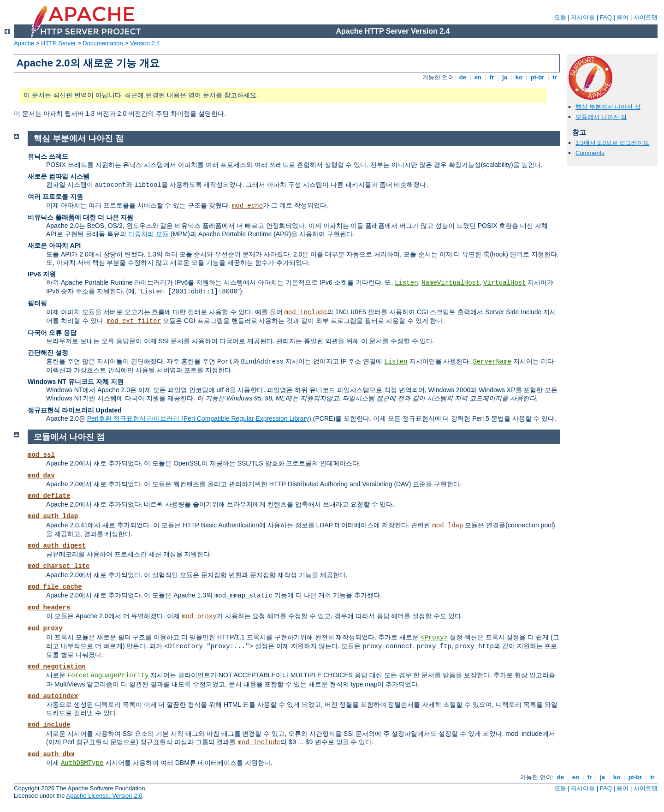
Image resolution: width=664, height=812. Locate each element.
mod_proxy (199, 616)
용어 (622, 17)
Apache (24, 43)
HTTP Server (59, 43)
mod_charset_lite (59, 566)
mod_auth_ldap (53, 516)
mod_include (305, 312)
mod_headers (49, 608)
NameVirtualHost (451, 283)
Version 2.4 (145, 43)
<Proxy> (434, 638)
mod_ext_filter (134, 321)
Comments (590, 153)
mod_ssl (41, 455)
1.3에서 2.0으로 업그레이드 (612, 143)
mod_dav (41, 476)
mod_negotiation (57, 667)
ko (519, 77)
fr (492, 77)
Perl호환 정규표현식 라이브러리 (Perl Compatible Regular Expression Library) (199, 418)
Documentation (103, 43)
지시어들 (583, 17)
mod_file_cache (55, 587)
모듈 (560, 17)
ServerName (492, 362)
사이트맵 (646, 17)
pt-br (537, 77)
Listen (406, 283)
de (462, 77)
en (478, 77)
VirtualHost (504, 283)
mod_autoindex (53, 696)
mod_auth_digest (57, 546)
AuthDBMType (82, 763)
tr (555, 77)
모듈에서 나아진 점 (601, 117)
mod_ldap (448, 525)
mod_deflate (49, 496)
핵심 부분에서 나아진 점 (608, 107)
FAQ (606, 17)
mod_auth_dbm (51, 754)
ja (504, 77)
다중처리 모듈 (148, 234)
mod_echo (247, 206)
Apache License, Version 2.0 (104, 796)
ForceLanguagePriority (108, 675)
